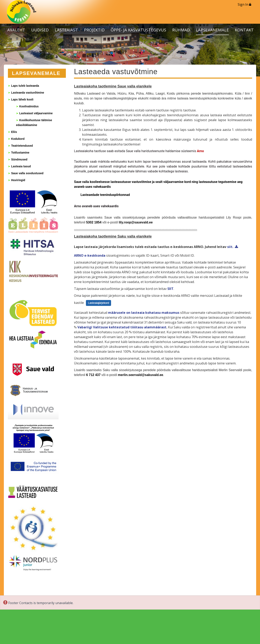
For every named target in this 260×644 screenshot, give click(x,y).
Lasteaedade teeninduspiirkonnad (105, 195)
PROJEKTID (94, 30)
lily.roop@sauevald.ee (136, 222)
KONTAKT (244, 30)
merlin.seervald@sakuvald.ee (141, 375)
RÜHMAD (181, 30)
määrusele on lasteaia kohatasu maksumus (144, 313)
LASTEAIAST (66, 30)
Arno (201, 151)
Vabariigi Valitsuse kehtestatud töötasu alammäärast (122, 327)
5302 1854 (94, 222)
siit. (230, 247)
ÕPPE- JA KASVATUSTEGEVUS (138, 30)
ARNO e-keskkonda (90, 255)
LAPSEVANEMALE (212, 30)
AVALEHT (16, 30)
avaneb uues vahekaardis (100, 206)
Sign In (244, 4)
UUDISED (40, 30)
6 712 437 (93, 375)
